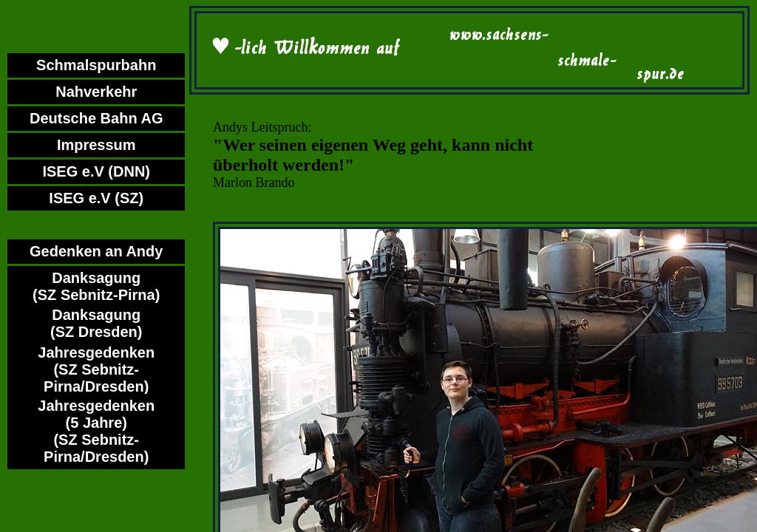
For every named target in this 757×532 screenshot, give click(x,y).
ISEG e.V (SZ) (96, 198)
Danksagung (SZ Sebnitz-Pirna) (96, 286)
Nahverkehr (96, 92)
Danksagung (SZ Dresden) (96, 323)
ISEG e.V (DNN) (96, 171)
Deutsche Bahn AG (96, 118)
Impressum (96, 145)
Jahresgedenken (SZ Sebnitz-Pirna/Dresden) (96, 369)
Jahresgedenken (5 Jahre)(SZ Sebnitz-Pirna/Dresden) (96, 431)
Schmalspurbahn (96, 65)
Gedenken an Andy (96, 251)
